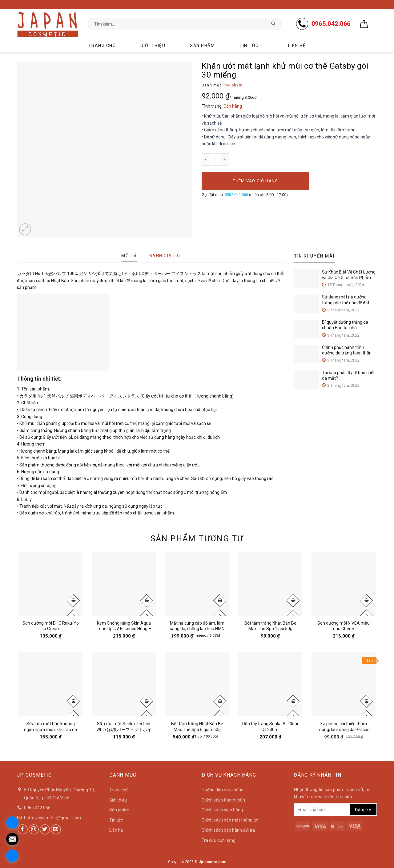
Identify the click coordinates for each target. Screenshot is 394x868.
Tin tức (251, 45)
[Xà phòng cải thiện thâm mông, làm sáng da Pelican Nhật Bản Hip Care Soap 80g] (344, 684)
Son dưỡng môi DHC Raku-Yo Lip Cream (51, 626)
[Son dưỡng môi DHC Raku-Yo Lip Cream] (50, 584)
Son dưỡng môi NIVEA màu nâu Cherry (344, 626)
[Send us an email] (56, 829)
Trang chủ (102, 46)
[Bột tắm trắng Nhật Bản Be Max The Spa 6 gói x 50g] (197, 684)
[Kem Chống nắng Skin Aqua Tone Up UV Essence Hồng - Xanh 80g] (124, 584)
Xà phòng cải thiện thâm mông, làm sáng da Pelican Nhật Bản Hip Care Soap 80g (344, 727)
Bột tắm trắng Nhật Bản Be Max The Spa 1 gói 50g (270, 626)
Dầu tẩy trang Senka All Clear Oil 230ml (270, 726)
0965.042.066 (236, 195)
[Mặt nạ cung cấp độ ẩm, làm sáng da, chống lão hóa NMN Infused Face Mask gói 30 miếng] (197, 584)
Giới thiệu (153, 46)
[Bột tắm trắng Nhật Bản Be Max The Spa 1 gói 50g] (270, 584)
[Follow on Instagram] (34, 829)
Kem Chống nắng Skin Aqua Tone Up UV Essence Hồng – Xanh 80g (124, 626)
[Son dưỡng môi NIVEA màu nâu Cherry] (344, 584)
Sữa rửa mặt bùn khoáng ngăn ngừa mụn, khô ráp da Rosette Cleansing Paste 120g (50, 727)
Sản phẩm (202, 46)
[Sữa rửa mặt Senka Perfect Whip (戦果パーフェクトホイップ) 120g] (124, 684)
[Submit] (273, 24)
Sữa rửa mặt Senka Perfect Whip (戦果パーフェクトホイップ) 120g (124, 727)
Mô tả (129, 256)
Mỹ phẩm (234, 85)
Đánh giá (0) (165, 256)
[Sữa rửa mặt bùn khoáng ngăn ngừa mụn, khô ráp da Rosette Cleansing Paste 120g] (50, 684)
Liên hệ (297, 46)
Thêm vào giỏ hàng (255, 181)
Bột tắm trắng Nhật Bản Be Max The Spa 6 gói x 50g (197, 726)
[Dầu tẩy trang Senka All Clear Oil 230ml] (270, 684)
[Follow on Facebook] (23, 829)
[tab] (129, 256)
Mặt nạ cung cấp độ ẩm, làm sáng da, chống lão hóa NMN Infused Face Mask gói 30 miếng (197, 626)
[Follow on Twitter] (45, 829)
